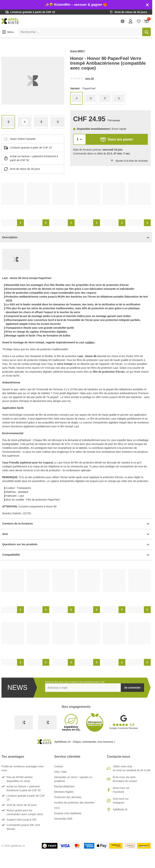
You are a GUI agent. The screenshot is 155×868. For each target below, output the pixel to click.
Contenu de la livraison (76, 524)
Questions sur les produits (76, 545)
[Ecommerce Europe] (47, 722)
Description (76, 238)
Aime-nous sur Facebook (121, 790)
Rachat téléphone (64, 786)
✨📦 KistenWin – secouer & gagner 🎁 (76, 5)
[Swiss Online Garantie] (24, 722)
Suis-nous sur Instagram (121, 801)
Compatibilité (76, 555)
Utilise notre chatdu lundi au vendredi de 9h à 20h (132, 768)
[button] (8, 32)
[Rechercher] (146, 32)
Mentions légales (64, 792)
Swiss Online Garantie (23, 139)
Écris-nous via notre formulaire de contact (125, 779)
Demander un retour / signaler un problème (73, 779)
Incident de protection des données (74, 803)
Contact (59, 766)
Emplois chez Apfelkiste (68, 813)
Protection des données (68, 797)
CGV (57, 808)
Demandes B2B (63, 819)
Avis (76, 534)
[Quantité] (80, 139)
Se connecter (132, 688)
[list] (33, 81)
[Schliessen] (147, 5)
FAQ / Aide (60, 772)
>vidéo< (90, 342)
